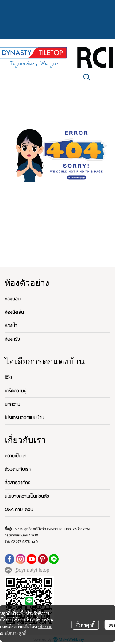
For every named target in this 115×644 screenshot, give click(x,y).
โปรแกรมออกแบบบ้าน (24, 418)
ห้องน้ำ (11, 326)
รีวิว (8, 377)
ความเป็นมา (15, 456)
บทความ (12, 404)
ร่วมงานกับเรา (18, 469)
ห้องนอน (13, 299)
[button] (87, 77)
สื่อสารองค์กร (17, 483)
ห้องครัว (12, 339)
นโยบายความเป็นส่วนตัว (27, 496)
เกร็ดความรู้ (15, 391)
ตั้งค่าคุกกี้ (85, 625)
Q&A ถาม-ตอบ (19, 510)
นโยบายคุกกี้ (15, 633)
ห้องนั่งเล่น (14, 312)
